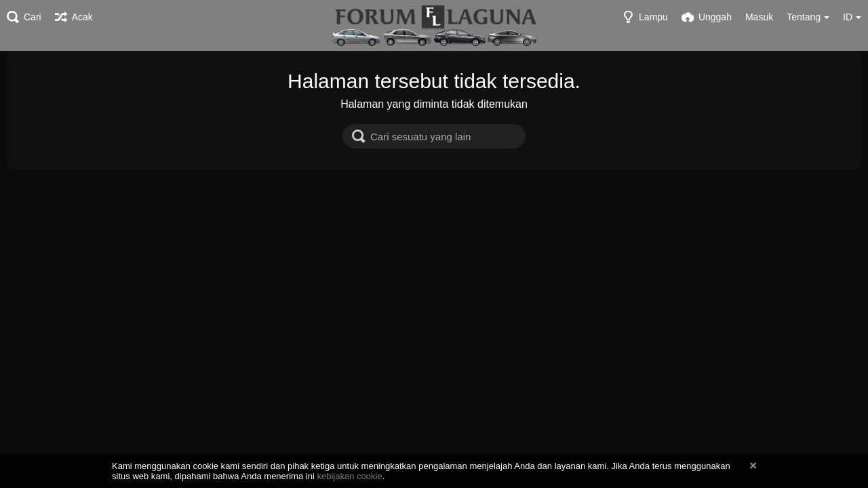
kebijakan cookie (349, 476)
